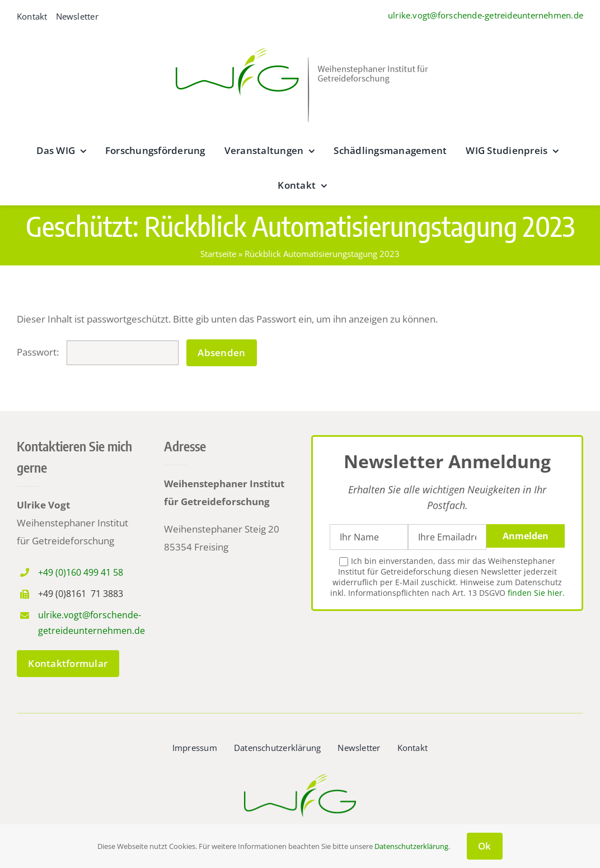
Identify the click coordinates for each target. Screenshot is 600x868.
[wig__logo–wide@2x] (300, 45)
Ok (485, 846)
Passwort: (98, 352)
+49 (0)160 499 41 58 (81, 572)
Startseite (218, 254)
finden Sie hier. (536, 593)
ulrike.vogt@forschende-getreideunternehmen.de (486, 15)
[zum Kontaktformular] (68, 664)
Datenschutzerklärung (411, 846)
